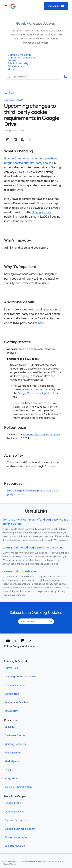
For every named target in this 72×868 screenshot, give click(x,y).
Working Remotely (15, 744)
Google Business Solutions (20, 829)
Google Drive (11, 131)
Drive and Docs (42, 212)
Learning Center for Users (20, 677)
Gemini (13, 61)
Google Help (12, 694)
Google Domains (14, 812)
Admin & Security (19, 64)
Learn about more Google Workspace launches (33, 548)
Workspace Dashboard (18, 702)
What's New (11, 711)
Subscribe (56, 6)
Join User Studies (15, 846)
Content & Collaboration (23, 58)
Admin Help (11, 668)
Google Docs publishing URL (34, 393)
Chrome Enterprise (16, 820)
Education (15, 67)
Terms (13, 864)
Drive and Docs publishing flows (42, 435)
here (41, 323)
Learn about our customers (20, 571)
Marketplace (12, 761)
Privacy (6, 864)
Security (9, 727)
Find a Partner (13, 753)
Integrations (12, 779)
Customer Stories (15, 736)
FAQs (8, 770)
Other (22, 131)
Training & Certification (18, 787)
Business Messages (16, 837)
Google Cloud (13, 803)
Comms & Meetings (21, 55)
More (12, 69)
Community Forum (15, 685)
